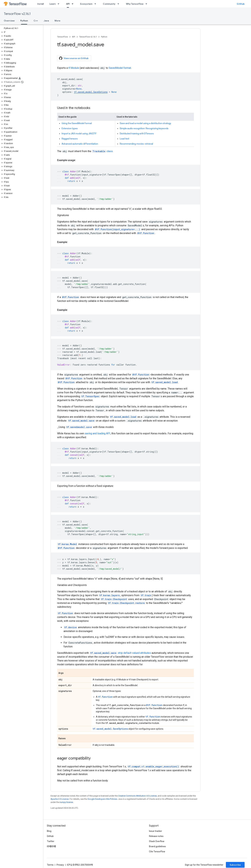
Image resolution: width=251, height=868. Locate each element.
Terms (50, 865)
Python (104, 37)
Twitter (51, 841)
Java (46, 21)
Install (40, 4)
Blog (49, 831)
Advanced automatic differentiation (80, 144)
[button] (21, 32)
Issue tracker (156, 831)
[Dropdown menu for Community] (119, 4)
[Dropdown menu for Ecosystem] (96, 4)
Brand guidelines (157, 846)
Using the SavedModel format (77, 123)
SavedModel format (120, 68)
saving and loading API (97, 433)
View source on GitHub (74, 58)
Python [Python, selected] (24, 21)
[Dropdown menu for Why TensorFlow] (147, 4)
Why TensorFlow (135, 4)
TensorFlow (63, 37)
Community (109, 4)
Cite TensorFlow (157, 852)
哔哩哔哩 (51, 846)
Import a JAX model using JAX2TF (79, 134)
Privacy (60, 865)
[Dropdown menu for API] (73, 4)
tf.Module (74, 68)
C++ (36, 21)
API (74, 37)
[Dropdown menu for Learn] (59, 4)
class (102, 151)
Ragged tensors (70, 139)
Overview (9, 21)
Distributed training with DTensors (137, 134)
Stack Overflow (157, 841)
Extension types (70, 128)
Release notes (156, 836)
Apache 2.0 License (60, 799)
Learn (53, 4)
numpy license (66, 802)
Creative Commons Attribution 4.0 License (137, 796)
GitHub (241, 4)
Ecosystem (86, 4)
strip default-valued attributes (134, 653)
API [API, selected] (68, 4)
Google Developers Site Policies (102, 799)
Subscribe (235, 865)
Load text (124, 139)
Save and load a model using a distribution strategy (145, 123)
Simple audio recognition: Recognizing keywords (144, 128)
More (57, 21)
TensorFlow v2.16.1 (17, 14)
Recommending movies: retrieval (136, 144)
